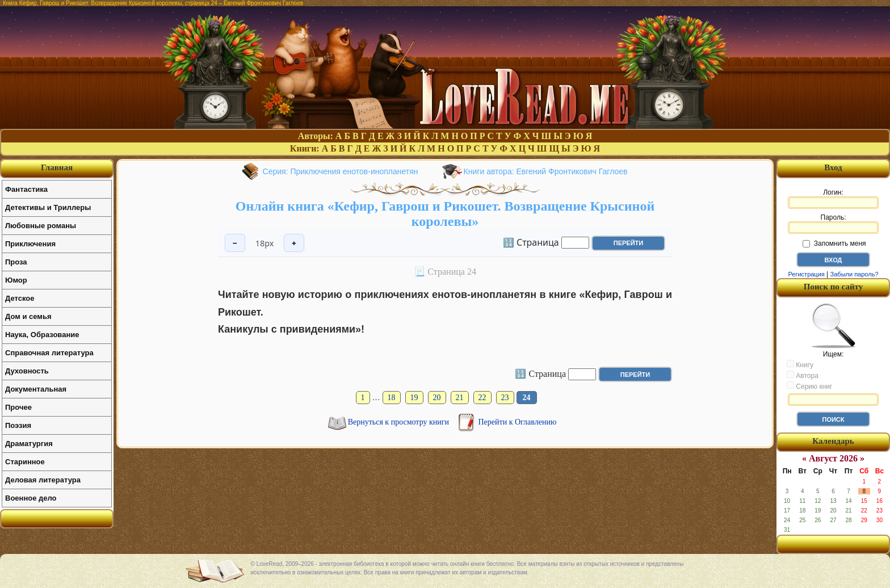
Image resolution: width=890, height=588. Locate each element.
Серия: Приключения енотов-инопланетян (341, 171)
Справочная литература (49, 353)
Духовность (27, 371)
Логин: (833, 199)
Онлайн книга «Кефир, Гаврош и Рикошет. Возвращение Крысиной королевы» (445, 214)
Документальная (36, 389)
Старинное (25, 462)
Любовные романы (41, 226)
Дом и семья (28, 316)
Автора (803, 375)
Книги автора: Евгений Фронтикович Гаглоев (546, 171)
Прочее (18, 407)
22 (482, 398)
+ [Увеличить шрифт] (294, 243)
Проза (16, 262)
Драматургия (29, 444)
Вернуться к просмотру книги (400, 422)
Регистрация (806, 274)
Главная (57, 167)
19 (414, 398)
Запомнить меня (834, 243)
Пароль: (833, 224)
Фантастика (26, 189)
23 (505, 398)
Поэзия (18, 425)
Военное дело (31, 498)
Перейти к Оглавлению (518, 422)
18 (392, 398)
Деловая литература (43, 480)
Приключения (30, 244)
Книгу (800, 364)
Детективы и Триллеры (48, 207)
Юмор (16, 280)
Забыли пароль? (855, 274)
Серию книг (809, 386)
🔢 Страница (531, 242)
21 (460, 398)
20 (437, 398)
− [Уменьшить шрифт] (235, 243)
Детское (20, 298)
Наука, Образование (42, 335)
